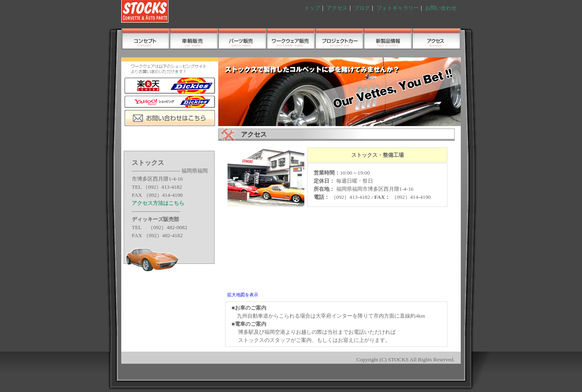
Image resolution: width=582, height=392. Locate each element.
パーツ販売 (242, 39)
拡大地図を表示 (243, 295)
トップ (312, 8)
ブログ (362, 8)
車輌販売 (194, 39)
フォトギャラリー (398, 8)
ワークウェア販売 (291, 39)
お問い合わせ (441, 8)
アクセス (337, 8)
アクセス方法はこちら (158, 203)
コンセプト (145, 39)
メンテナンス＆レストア (339, 39)
